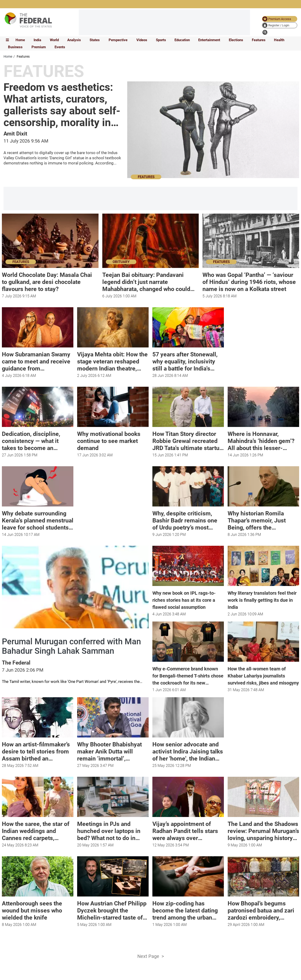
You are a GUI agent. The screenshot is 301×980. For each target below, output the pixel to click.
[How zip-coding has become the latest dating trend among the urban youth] (188, 909)
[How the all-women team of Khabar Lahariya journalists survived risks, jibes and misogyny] (263, 674)
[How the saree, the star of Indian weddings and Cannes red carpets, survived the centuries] (38, 829)
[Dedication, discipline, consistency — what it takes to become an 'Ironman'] (38, 439)
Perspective (118, 40)
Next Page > (151, 956)
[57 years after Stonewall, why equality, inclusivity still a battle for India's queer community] (188, 360)
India (37, 40)
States (95, 40)
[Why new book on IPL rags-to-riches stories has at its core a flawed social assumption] (188, 598)
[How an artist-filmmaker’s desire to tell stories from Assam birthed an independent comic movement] (38, 750)
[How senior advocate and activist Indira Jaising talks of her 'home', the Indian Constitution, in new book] (188, 750)
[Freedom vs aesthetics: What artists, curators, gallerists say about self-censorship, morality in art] (63, 105)
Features (259, 40)
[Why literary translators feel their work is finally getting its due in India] (263, 598)
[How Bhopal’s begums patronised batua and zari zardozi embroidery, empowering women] (263, 909)
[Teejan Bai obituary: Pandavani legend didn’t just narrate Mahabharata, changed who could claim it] (151, 280)
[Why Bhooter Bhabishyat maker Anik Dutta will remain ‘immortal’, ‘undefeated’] (113, 750)
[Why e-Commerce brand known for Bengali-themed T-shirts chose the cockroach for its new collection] (188, 674)
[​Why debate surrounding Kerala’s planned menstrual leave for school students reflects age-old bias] (38, 519)
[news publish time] (169, 614)
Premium (39, 47)
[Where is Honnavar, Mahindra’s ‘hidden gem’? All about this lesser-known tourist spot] (263, 439)
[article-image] (213, 132)
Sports (161, 40)
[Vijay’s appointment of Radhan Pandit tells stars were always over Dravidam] (188, 829)
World (54, 40)
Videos (142, 40)
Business (15, 47)
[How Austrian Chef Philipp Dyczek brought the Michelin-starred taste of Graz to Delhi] (113, 909)
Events (60, 47)
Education (182, 40)
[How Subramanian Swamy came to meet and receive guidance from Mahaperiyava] (38, 360)
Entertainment (209, 40)
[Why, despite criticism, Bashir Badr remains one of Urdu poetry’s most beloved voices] (188, 519)
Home (20, 40)
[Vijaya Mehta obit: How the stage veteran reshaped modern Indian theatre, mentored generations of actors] (113, 360)
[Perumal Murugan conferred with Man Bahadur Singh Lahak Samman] (75, 646)
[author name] (15, 134)
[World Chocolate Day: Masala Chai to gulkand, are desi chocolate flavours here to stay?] (50, 280)
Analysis (74, 40)
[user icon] (280, 25)
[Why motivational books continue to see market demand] (113, 439)
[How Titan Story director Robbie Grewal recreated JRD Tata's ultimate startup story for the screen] (188, 439)
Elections (236, 40)
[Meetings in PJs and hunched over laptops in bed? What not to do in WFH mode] (113, 829)
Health (279, 40)
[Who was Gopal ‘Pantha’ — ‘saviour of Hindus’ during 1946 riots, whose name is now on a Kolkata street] (251, 280)
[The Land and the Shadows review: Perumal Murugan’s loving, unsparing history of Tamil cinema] (263, 829)
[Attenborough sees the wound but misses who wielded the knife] (38, 909)
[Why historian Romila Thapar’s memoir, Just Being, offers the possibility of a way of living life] (263, 519)
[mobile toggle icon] (7, 40)
